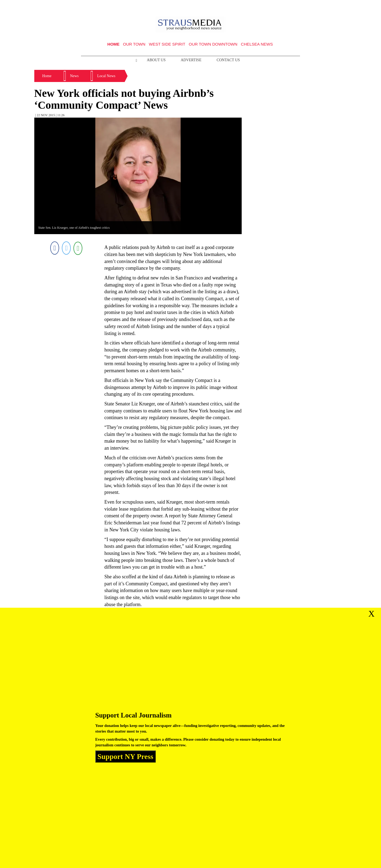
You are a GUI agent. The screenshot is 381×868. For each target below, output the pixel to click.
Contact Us (228, 60)
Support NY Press (125, 756)
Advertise (191, 60)
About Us (156, 60)
